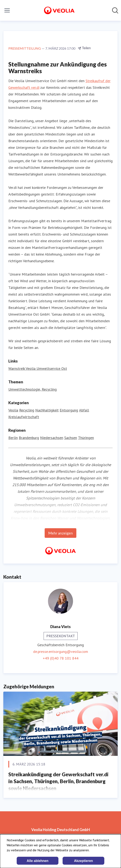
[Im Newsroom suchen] (115, 10)
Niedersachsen (52, 438)
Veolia (13, 410)
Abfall (84, 410)
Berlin (13, 438)
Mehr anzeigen (60, 533)
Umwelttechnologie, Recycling (33, 389)
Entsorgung (69, 410)
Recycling (27, 410)
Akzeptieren (84, 861)
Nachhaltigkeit (47, 410)
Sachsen (71, 438)
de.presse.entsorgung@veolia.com (61, 652)
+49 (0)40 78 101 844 (61, 658)
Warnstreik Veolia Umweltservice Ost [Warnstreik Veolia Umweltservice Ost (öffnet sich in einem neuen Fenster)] (38, 368)
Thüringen (86, 438)
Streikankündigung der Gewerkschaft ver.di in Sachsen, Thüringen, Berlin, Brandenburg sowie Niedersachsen (58, 781)
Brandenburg (29, 438)
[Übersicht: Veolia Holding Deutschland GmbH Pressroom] (59, 10)
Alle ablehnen (38, 861)
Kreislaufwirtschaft (24, 417)
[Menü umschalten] (7, 10)
